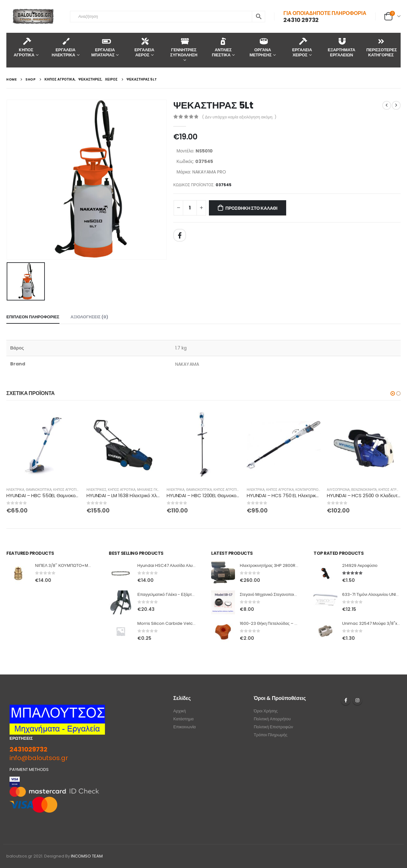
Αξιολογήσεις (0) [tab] (90, 317)
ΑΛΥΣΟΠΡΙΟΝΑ (338, 490)
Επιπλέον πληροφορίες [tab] (33, 317)
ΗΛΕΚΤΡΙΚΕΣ (96, 490)
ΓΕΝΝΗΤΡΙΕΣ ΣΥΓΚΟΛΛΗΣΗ (184, 47)
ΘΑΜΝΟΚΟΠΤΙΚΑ (39, 490)
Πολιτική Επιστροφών (273, 727)
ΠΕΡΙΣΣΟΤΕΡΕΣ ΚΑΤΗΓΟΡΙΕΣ (382, 47)
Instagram (357, 700)
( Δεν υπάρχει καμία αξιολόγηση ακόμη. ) (239, 117)
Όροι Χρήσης (266, 711)
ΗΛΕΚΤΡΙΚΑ (15, 490)
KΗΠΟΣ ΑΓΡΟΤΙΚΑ (24, 47)
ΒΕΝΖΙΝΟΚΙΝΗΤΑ (364, 490)
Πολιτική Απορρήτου (272, 719)
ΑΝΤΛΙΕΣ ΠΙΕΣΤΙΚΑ (222, 47)
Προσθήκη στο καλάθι (252, 208)
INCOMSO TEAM (87, 856)
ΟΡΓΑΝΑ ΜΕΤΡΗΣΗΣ (261, 47)
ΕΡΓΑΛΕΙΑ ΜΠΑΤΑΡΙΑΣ (103, 47)
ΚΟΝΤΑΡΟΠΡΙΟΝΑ (309, 490)
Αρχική (180, 711)
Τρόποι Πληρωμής (271, 735)
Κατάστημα (183, 719)
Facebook (180, 235)
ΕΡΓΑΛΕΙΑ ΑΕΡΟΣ (144, 47)
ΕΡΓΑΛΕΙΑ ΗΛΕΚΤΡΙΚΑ (64, 47)
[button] (393, 393)
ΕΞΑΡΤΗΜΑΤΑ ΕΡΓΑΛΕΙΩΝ (342, 47)
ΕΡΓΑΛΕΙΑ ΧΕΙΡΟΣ (302, 47)
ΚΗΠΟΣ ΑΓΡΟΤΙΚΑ (67, 490)
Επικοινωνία (185, 727)
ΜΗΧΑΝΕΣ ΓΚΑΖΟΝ (152, 490)
